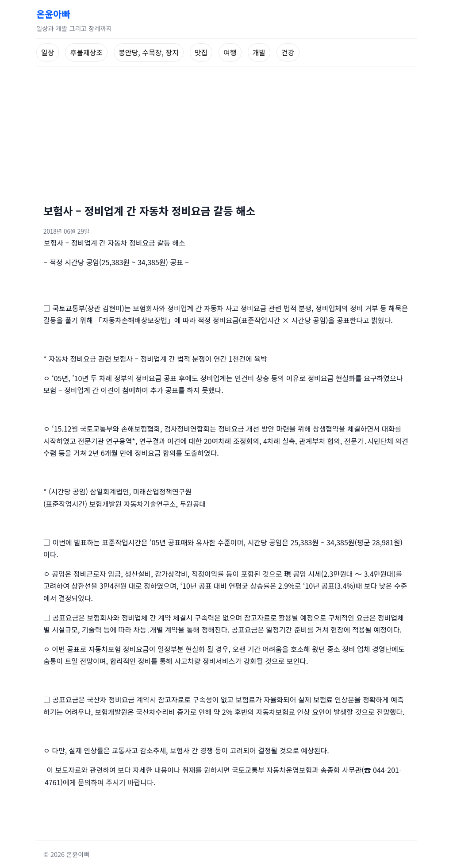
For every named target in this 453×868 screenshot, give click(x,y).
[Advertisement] (226, 133)
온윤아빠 (53, 14)
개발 (259, 52)
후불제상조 (86, 52)
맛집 (201, 52)
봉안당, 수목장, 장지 (149, 52)
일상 (48, 52)
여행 (230, 52)
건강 (288, 52)
